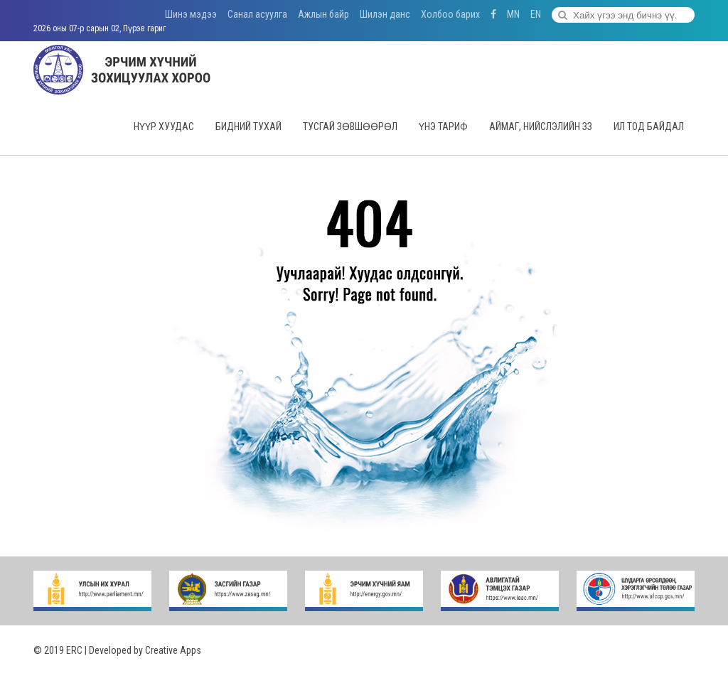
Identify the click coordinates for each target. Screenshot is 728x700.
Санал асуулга (257, 14)
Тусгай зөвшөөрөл (350, 126)
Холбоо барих (450, 14)
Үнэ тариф (443, 126)
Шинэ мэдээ (191, 14)
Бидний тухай (248, 126)
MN (513, 14)
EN (536, 14)
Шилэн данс (385, 14)
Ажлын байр (323, 14)
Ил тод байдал (649, 126)
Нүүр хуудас (164, 126)
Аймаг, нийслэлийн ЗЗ (541, 126)
